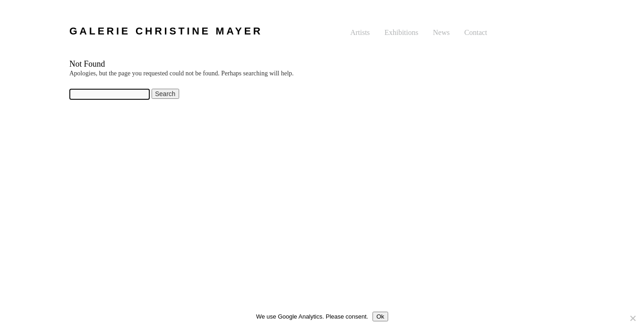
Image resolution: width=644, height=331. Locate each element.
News (441, 32)
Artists (360, 32)
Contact (476, 32)
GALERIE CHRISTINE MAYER (166, 31)
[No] (633, 318)
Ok (380, 317)
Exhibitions (401, 32)
